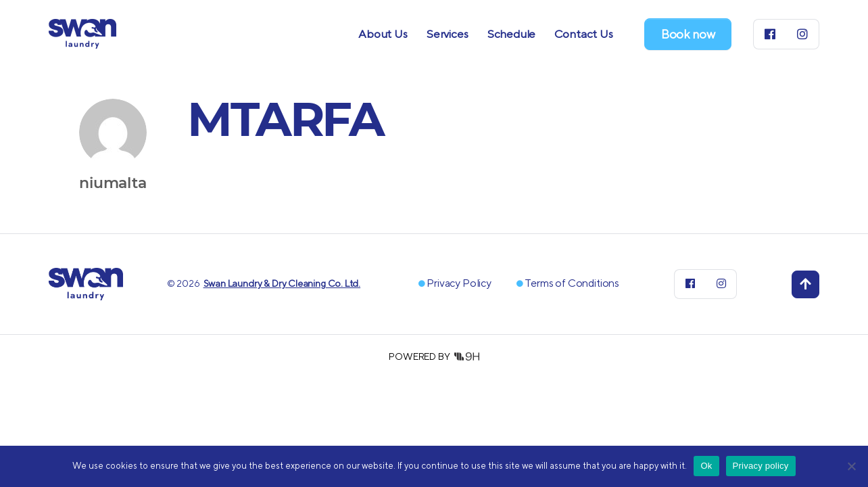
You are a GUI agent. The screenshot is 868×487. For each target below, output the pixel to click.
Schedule (512, 34)
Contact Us (583, 34)
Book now (688, 34)
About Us (383, 34)
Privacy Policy (459, 283)
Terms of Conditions (572, 283)
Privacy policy (761, 466)
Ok (706, 466)
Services (448, 34)
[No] (851, 466)
